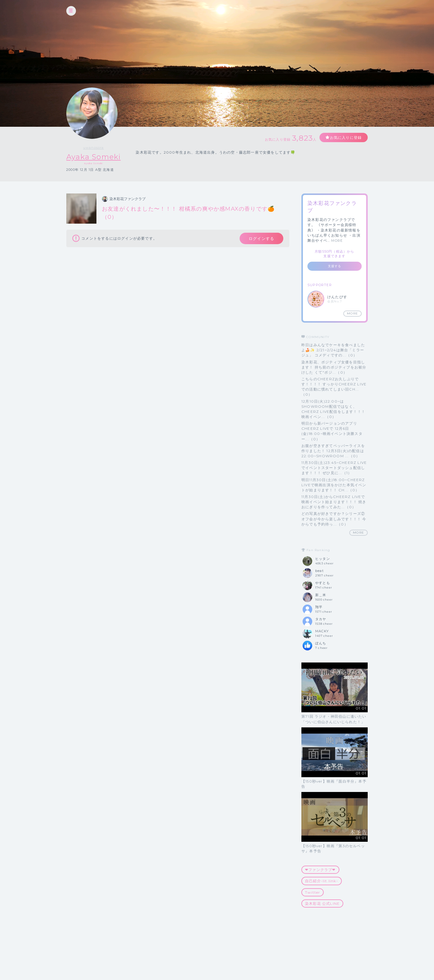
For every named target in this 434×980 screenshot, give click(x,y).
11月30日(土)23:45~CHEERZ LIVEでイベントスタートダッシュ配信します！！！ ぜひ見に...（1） (334, 468)
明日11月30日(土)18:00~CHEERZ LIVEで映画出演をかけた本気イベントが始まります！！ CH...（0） (334, 485)
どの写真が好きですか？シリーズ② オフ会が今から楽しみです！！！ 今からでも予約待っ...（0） (334, 519)
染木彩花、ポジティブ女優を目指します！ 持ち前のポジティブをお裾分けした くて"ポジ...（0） (334, 367)
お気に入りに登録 (346, 137)
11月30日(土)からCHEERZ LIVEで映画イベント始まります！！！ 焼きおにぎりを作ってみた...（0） (334, 502)
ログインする (261, 238)
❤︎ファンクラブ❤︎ (320, 870)
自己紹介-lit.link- (322, 881)
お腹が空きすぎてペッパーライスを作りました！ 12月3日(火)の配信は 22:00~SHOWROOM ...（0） (333, 451)
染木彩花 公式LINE (322, 903)
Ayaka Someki (94, 157)
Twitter (313, 892)
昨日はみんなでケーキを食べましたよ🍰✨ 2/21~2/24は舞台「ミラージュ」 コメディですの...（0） (333, 350)
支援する (335, 266)
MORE (337, 241)
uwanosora (94, 148)
